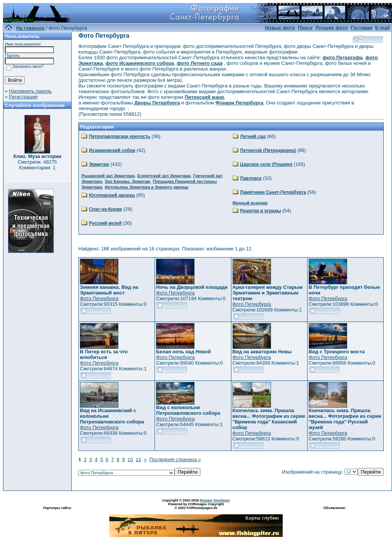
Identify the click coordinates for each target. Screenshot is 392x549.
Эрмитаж (99, 164)
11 (138, 459)
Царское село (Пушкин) (266, 164)
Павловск (251, 178)
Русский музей (105, 223)
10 (130, 459)
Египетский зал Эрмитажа (164, 176)
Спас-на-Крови (106, 209)
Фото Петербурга (99, 298)
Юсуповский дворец (112, 195)
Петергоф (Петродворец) (268, 150)
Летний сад (253, 136)
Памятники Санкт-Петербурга (273, 192)
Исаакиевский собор (112, 150)
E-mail (382, 28)
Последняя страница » (175, 459)
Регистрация (23, 97)
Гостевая (361, 28)
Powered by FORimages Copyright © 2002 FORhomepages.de (196, 506)
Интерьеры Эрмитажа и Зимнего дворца (146, 187)
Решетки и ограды (260, 211)
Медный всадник (250, 203)
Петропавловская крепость (120, 136)
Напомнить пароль (30, 91)
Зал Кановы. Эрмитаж (127, 181)
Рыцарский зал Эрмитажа (108, 176)
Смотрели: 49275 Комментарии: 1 (37, 165)
